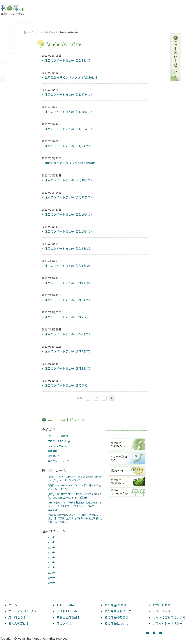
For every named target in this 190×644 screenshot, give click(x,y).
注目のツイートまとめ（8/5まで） (67, 385)
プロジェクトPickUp (59, 441)
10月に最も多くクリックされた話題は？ (71, 163)
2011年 (51, 567)
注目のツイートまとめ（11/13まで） (69, 129)
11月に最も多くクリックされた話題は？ (71, 77)
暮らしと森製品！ (68, 617)
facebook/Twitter (57, 446)
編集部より (54, 456)
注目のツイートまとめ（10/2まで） (68, 248)
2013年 (51, 557)
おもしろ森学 (17, 41)
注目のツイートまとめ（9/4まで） (67, 317)
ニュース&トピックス (22, 22)
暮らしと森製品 (19, 53)
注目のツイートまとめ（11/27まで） (69, 94)
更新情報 (52, 451)
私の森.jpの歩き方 (117, 617)
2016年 (51, 542)
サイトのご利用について (169, 617)
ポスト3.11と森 (19, 47)
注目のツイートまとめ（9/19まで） (68, 283)
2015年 (51, 547)
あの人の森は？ (19, 35)
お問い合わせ (162, 605)
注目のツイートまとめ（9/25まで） (68, 266)
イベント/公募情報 (58, 436)
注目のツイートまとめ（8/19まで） (68, 351)
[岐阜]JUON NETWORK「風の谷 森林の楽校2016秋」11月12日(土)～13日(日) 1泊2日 (74, 496)
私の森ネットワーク (118, 611)
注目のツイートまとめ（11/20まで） (69, 112)
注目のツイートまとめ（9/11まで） (68, 300)
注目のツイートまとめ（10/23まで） (69, 197)
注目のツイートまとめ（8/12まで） (68, 368)
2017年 (51, 537)
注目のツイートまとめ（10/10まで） (69, 231)
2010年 (51, 573)
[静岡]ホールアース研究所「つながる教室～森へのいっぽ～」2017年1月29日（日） (75, 478)
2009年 (51, 578)
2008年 (51, 582)
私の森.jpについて (12, 62)
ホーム (30, 32)
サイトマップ (162, 611)
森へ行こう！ (17, 28)
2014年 (51, 552)
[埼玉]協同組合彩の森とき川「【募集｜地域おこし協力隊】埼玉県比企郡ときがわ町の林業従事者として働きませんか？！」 (75, 518)
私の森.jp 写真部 (116, 605)
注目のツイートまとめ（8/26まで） (68, 334)
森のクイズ (64, 623)
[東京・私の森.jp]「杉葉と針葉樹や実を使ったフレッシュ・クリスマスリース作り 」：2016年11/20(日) (75, 506)
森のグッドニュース (58, 461)
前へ (80, 398)
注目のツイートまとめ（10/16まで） (69, 214)
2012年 (51, 562)
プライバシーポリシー (168, 623)
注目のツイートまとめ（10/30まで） (69, 180)
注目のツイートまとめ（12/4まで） (68, 60)
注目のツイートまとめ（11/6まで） (68, 146)
